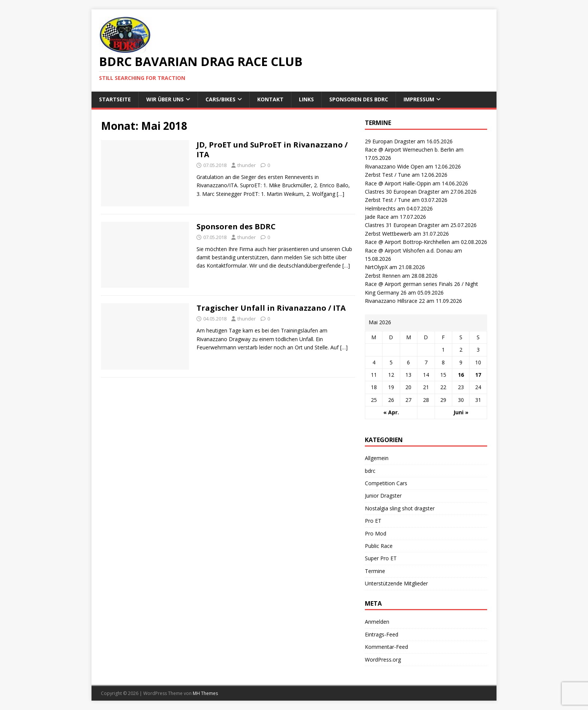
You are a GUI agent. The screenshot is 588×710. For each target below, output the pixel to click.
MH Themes (205, 693)
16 (461, 375)
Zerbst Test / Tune (388, 175)
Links (306, 99)
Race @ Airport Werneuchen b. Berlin (409, 150)
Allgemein (377, 458)
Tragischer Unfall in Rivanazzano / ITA (271, 308)
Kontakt (270, 99)
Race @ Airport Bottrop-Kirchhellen (407, 242)
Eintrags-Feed (382, 634)
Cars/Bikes (220, 99)
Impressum (419, 99)
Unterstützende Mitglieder (396, 583)
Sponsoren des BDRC (359, 99)
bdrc (370, 471)
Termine (375, 571)
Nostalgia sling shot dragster (400, 508)
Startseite (115, 99)
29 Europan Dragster (390, 141)
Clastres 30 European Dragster (402, 192)
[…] (340, 194)
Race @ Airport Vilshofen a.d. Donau (409, 250)
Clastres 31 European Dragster (402, 225)
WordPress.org (383, 660)
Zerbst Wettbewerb (388, 234)
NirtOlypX (376, 267)
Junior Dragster (383, 496)
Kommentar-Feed (386, 647)
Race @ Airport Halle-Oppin (398, 183)
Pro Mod (376, 533)
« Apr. (391, 412)
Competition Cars (386, 483)
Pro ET (373, 521)
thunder (247, 165)
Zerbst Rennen (383, 276)
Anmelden (377, 622)
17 (478, 375)
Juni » (461, 412)
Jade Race (377, 217)
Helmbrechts (380, 208)
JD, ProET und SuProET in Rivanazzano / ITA (272, 150)
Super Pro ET (381, 558)
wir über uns (165, 99)
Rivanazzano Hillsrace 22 (395, 301)
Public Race (379, 546)
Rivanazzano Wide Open (394, 166)
